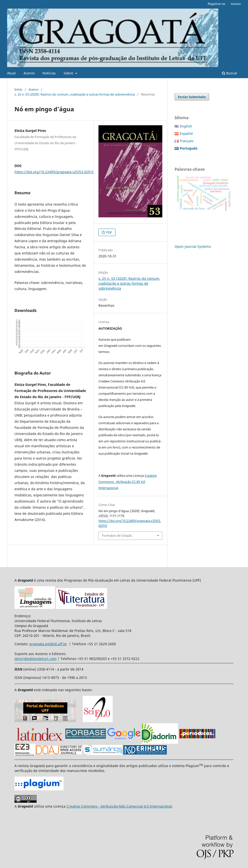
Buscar (230, 73)
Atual (11, 73)
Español (186, 133)
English (186, 126)
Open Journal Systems (193, 246)
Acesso (236, 4)
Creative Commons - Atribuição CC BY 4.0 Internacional (128, 482)
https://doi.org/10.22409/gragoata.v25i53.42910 (54, 172)
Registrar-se (216, 4)
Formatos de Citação (117, 535)
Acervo (29, 73)
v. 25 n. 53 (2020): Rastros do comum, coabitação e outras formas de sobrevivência (75, 94)
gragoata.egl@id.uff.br (48, 644)
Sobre (69, 73)
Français (187, 141)
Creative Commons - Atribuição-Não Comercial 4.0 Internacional (119, 806)
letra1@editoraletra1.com (35, 659)
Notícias (49, 73)
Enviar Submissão (192, 97)
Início (18, 89)
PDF (109, 232)
